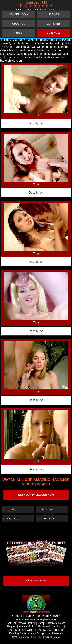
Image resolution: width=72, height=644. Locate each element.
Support (20, 630)
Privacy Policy (27, 626)
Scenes (54, 14)
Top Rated (46, 519)
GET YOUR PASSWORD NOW (36, 495)
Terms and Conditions (51, 626)
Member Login (19, 14)
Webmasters (34, 630)
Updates (19, 33)
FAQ (10, 630)
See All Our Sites (36, 581)
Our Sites (53, 24)
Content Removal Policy (21, 623)
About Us (19, 24)
